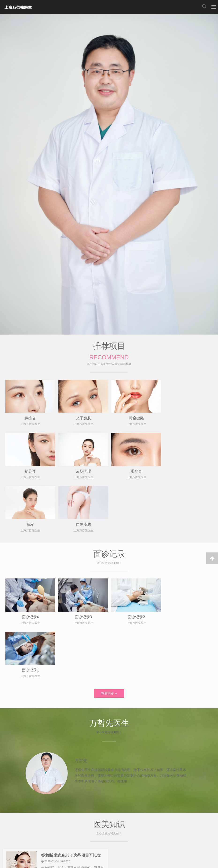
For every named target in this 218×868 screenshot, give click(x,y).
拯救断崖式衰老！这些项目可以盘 (71, 749)
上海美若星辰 (18, 7)
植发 (135, 471)
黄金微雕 (135, 418)
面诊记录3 (83, 563)
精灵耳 (188, 418)
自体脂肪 (188, 471)
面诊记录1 (188, 563)
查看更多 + (109, 587)
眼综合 (83, 471)
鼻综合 (30, 418)
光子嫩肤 (83, 418)
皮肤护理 (30, 471)
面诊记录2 (136, 563)
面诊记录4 (30, 563)
